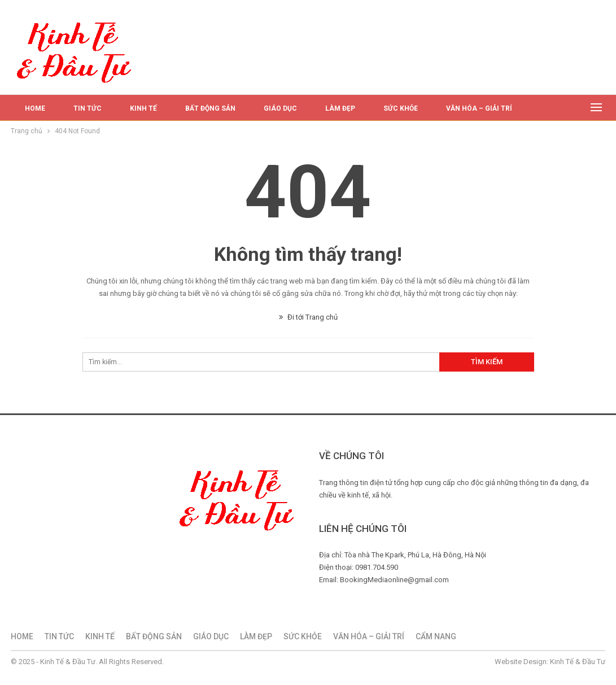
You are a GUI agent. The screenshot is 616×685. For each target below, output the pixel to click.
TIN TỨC (88, 108)
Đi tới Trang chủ (308, 317)
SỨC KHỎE (401, 108)
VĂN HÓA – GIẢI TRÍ (479, 108)
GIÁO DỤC (280, 108)
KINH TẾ (143, 108)
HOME (35, 108)
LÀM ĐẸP (340, 108)
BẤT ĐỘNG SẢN (210, 108)
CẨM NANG (436, 636)
